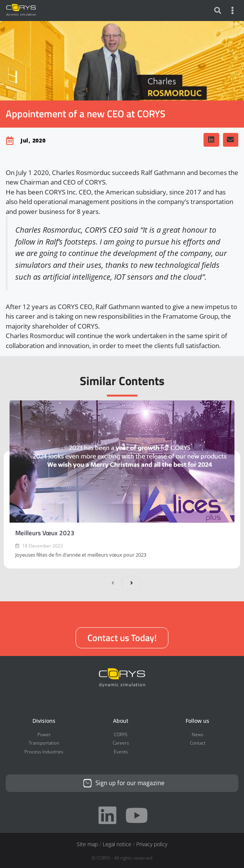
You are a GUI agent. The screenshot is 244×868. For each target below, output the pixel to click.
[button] (211, 140)
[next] (132, 583)
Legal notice (117, 844)
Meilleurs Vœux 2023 (45, 533)
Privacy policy (152, 844)
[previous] (113, 583)
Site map (87, 844)
